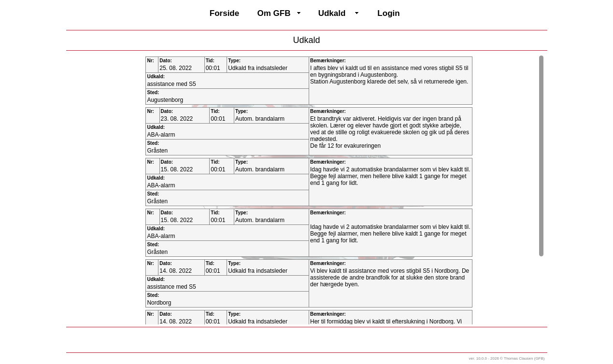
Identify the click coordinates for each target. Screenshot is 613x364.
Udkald (332, 13)
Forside (224, 13)
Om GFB (274, 13)
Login (388, 13)
